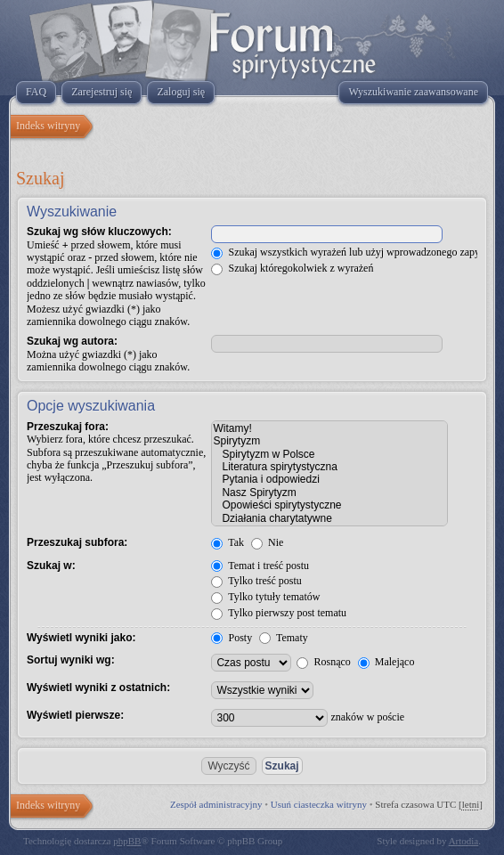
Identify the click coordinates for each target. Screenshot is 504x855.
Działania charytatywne (329, 518)
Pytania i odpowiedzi (329, 479)
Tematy (284, 638)
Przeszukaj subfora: (77, 542)
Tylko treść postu (256, 581)
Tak (228, 542)
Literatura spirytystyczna (329, 467)
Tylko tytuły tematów (265, 597)
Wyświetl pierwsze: (75, 715)
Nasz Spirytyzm (329, 493)
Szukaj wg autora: (72, 341)
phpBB (127, 841)
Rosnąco (323, 662)
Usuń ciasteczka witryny (319, 804)
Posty (232, 638)
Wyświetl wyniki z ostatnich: (98, 688)
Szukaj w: (51, 566)
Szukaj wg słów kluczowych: (99, 232)
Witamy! (329, 428)
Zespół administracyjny (216, 804)
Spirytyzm (329, 441)
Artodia (464, 841)
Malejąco (386, 662)
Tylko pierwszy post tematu (279, 613)
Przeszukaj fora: (68, 427)
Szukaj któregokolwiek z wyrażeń (292, 268)
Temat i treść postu (260, 566)
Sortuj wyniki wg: (71, 660)
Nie (267, 542)
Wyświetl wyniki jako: (81, 638)
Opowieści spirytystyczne (329, 505)
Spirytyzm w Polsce (329, 454)
